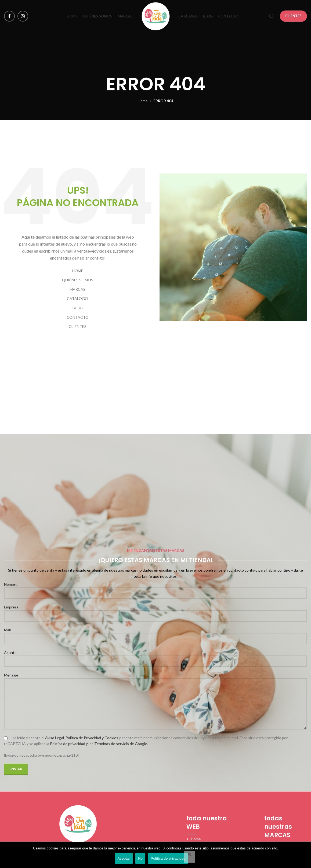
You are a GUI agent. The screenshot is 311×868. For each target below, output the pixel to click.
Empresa (155, 611)
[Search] (272, 16)
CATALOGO (77, 298)
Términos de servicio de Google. (121, 744)
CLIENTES (293, 16)
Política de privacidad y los (72, 744)
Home (143, 101)
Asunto (155, 657)
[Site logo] (155, 16)
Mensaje (155, 689)
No (140, 858)
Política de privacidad (168, 858)
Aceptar (124, 858)
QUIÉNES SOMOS (78, 280)
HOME (78, 271)
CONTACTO (78, 317)
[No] (189, 857)
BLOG (78, 308)
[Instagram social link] (23, 16)
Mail (155, 634)
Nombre (155, 589)
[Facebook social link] (9, 16)
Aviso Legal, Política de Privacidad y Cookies (82, 738)
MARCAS (77, 289)
